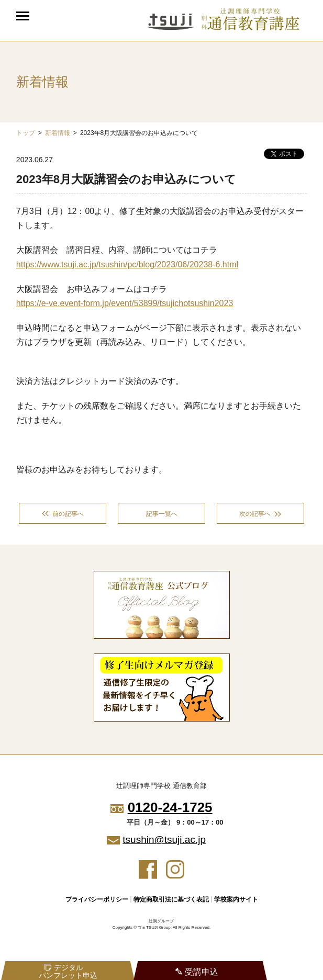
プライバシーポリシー (97, 899)
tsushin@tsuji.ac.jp (164, 840)
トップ (26, 133)
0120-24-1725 (170, 807)
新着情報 (58, 133)
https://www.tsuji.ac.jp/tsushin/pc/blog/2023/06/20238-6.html (127, 264)
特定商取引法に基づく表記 (171, 899)
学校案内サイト (236, 899)
